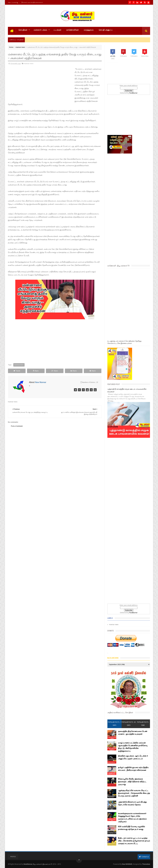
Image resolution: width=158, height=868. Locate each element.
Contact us (144, 857)
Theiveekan (146, 864)
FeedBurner (133, 93)
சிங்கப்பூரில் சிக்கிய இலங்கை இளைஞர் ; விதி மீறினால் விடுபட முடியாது (132, 782)
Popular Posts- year (143, 724)
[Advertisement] (25, 84)
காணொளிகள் (72, 30)
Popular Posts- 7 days (115, 724)
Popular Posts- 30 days (129, 724)
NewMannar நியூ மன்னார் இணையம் (37, 864)
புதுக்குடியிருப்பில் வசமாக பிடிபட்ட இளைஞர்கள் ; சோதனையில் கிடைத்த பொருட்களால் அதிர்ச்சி (134, 793)
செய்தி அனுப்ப (106, 30)
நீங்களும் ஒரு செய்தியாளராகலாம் (32, 2)
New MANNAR (127, 864)
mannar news (20, 47)
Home (11, 47)
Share (36, 371)
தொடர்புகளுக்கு (13, 2)
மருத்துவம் (89, 30)
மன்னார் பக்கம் (40, 30)
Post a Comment (17, 426)
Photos (13, 857)
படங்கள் (57, 30)
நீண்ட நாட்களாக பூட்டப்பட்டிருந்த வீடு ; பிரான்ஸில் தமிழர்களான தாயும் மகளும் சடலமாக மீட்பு (134, 841)
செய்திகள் (23, 30)
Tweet (17, 371)
